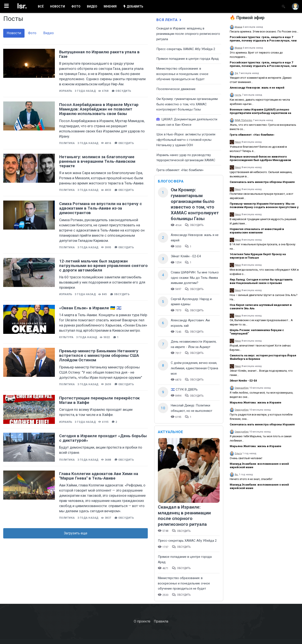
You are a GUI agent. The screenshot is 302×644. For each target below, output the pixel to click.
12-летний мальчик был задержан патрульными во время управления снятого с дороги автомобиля (103, 266)
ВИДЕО (92, 6)
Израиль (66, 91)
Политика (67, 143)
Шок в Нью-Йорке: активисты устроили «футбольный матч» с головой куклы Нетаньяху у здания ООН (186, 140)
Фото (32, 33)
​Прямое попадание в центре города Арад (188, 59)
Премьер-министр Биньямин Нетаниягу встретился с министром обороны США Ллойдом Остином (99, 355)
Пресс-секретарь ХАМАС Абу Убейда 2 (186, 49)
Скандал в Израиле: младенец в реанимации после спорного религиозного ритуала (188, 34)
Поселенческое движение (176, 89)
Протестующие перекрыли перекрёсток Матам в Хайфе (99, 400)
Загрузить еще (76, 533)
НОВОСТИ (58, 6)
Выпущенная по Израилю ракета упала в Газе (99, 54)
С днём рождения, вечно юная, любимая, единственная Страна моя (194, 368)
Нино (238, 142)
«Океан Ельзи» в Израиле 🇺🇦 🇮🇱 (90, 308)
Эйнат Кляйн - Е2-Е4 (186, 256)
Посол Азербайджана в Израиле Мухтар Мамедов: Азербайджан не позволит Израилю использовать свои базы (99, 109)
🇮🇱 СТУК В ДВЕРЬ (184, 389)
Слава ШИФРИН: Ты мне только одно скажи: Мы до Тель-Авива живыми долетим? (195, 278)
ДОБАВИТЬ (133, 6)
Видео (49, 33)
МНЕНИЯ (110, 6)
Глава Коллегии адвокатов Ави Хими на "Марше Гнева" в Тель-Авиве (99, 476)
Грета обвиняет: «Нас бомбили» (180, 170)
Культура (66, 337)
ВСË (41, 6)
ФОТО (76, 6)
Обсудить (123, 91)
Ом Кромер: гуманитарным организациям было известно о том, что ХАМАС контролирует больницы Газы (187, 104)
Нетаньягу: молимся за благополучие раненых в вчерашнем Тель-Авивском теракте (97, 161)
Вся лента (169, 20)
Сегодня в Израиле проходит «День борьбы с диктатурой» (103, 438)
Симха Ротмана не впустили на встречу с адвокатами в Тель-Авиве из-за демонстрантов (101, 208)
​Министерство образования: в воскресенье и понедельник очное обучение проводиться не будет (182, 74)
